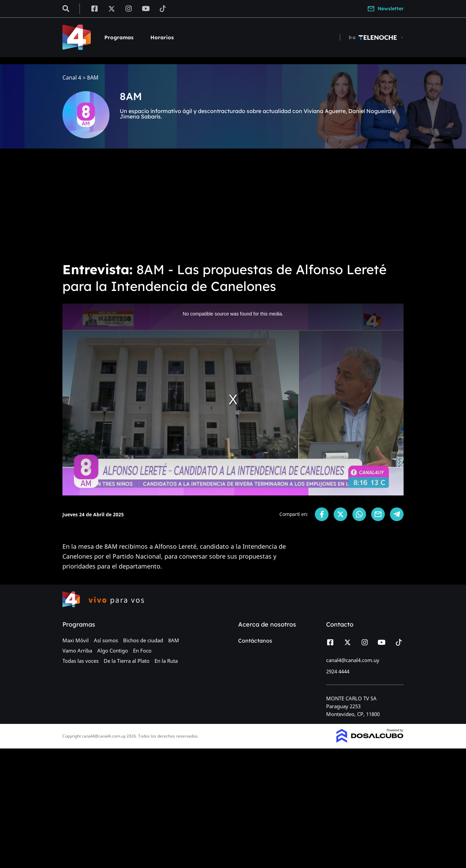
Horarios (162, 37)
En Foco (142, 650)
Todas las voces (81, 661)
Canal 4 (72, 78)
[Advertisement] (233, 205)
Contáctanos (255, 641)
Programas (119, 37)
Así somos (106, 640)
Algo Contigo (113, 650)
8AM (174, 640)
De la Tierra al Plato (127, 661)
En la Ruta (166, 661)
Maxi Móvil (76, 640)
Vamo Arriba (77, 650)
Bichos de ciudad (143, 640)
